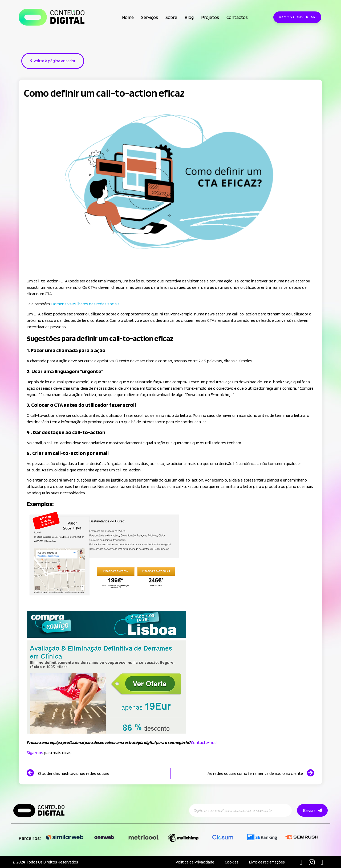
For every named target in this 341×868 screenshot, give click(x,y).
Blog (189, 17)
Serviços (150, 17)
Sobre (171, 17)
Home (128, 17)
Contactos (237, 17)
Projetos (210, 17)
